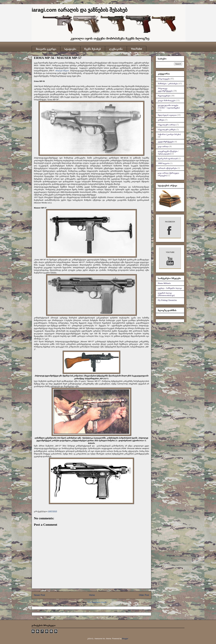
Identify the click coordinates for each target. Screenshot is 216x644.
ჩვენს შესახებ (93, 49)
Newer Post (39, 595)
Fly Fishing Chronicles (167, 300)
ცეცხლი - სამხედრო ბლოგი (170, 288)
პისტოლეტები (164, 79)
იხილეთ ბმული (62, 71)
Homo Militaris (164, 283)
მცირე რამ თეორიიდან (168, 158)
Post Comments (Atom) (97, 602)
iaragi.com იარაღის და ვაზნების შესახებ (80, 10)
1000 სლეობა (164, 163)
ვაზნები (161, 120)
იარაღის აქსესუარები (167, 168)
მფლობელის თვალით (167, 115)
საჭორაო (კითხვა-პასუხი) (169, 134)
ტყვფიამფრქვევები (166, 142)
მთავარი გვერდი (46, 49)
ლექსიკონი (116, 49)
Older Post (144, 595)
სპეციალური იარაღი (167, 125)
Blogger (125, 639)
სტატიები (70, 49)
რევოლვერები (164, 96)
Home (92, 595)
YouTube (136, 49)
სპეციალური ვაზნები (167, 129)
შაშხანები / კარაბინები (168, 84)
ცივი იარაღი (163, 146)
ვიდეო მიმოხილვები (167, 100)
